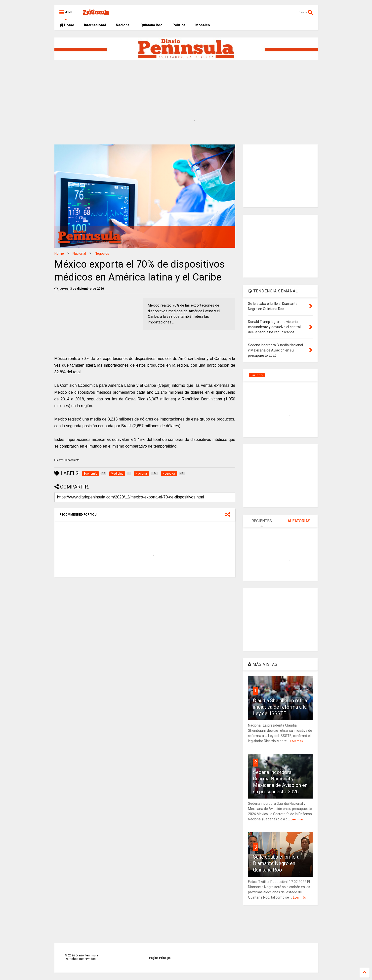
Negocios (102, 253)
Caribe (257, 375)
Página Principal (160, 958)
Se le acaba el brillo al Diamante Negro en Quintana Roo (277, 863)
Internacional (95, 25)
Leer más (296, 741)
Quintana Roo (151, 25)
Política (179, 25)
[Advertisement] (175, 79)
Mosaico (203, 25)
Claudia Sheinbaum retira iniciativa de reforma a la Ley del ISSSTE (280, 707)
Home (67, 25)
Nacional (123, 25)
